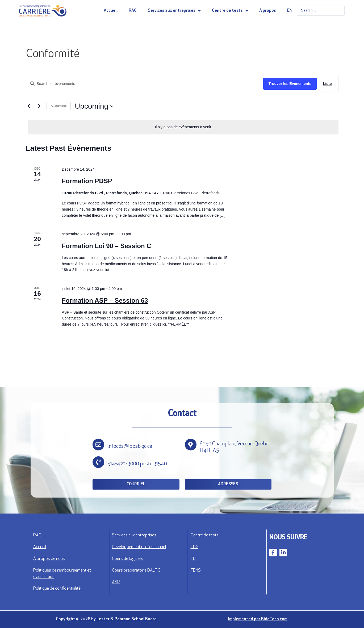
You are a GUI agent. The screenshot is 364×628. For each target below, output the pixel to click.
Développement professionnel (139, 547)
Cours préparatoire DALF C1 (137, 570)
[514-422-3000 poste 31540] (98, 462)
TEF (194, 559)
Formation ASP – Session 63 (105, 300)
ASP (116, 582)
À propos (268, 11)
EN (290, 11)
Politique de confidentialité (57, 589)
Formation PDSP (87, 181)
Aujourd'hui (59, 106)
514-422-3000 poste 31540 (137, 464)
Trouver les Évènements (290, 84)
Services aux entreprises (174, 11)
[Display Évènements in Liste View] (327, 84)
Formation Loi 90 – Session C (106, 246)
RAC (133, 11)
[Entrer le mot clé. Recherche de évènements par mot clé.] (145, 84)
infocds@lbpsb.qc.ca (130, 446)
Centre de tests (230, 11)
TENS (196, 570)
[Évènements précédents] (29, 106)
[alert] (183, 127)
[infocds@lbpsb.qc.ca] (98, 445)
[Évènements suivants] (39, 106)
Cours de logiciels (128, 559)
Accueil (111, 11)
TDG (194, 547)
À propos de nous (49, 559)
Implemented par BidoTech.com (258, 619)
